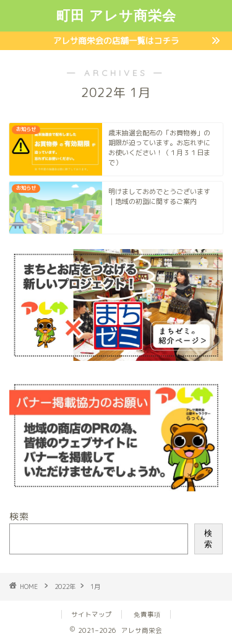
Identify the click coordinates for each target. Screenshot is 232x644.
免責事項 (147, 614)
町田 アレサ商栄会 (116, 15)
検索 (19, 516)
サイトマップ (92, 614)
